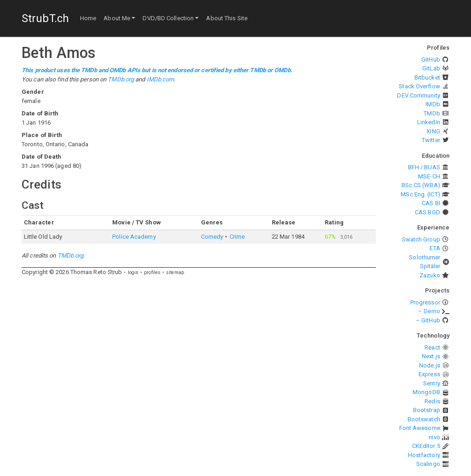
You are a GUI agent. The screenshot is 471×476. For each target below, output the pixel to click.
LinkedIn (429, 122)
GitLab (431, 68)
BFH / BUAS (424, 167)
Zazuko (430, 275)
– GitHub (428, 320)
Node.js (430, 365)
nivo (434, 437)
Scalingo (428, 464)
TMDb (432, 113)
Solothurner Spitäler (425, 262)
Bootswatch (424, 419)
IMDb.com (161, 79)
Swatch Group (421, 239)
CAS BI (431, 203)
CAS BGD (428, 212)
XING (433, 131)
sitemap (175, 272)
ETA (435, 248)
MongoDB (426, 392)
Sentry (432, 383)
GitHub (431, 60)
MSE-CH (429, 176)
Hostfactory (424, 455)
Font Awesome (420, 428)
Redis (432, 401)
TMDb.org (121, 79)
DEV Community (418, 95)
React (432, 347)
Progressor (425, 302)
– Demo (429, 311)
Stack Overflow (419, 86)
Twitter (431, 140)
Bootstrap (427, 410)
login (133, 272)
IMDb (433, 104)
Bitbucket (427, 77)
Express (429, 374)
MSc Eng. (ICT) (420, 194)
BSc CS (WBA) (421, 185)
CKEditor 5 (426, 446)
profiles (152, 272)
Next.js (431, 356)
